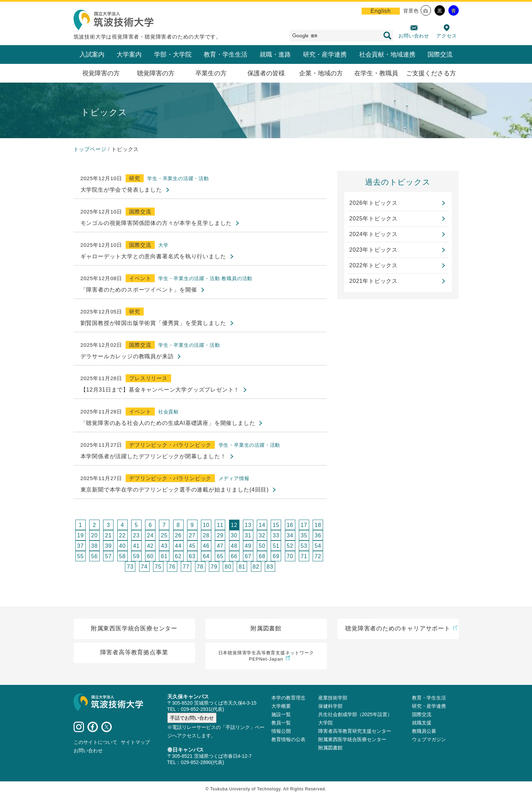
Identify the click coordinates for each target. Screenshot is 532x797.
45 (192, 546)
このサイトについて (95, 743)
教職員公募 (424, 731)
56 (94, 556)
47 (220, 546)
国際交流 (440, 54)
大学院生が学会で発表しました (121, 190)
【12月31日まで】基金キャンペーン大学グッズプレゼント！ (160, 390)
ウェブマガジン (429, 740)
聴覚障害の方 (156, 73)
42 (150, 546)
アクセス (446, 36)
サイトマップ (135, 743)
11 (220, 525)
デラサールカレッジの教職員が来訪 (127, 356)
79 (214, 567)
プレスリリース (148, 378)
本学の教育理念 (288, 698)
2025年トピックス (374, 219)
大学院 (326, 723)
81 (242, 567)
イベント (140, 278)
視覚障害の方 (101, 73)
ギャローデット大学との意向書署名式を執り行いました (153, 256)
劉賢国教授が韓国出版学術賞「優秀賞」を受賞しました (153, 323)
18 (318, 525)
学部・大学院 (173, 54)
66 (234, 556)
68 (262, 556)
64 (206, 556)
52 (290, 546)
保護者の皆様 (266, 73)
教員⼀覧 (281, 723)
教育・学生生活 (226, 54)
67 (248, 556)
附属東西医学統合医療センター (352, 740)
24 (150, 535)
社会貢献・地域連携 (387, 54)
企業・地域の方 (321, 73)
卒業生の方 (211, 73)
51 (276, 546)
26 (178, 535)
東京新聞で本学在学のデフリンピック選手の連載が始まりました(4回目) (175, 490)
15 (276, 525)
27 (192, 535)
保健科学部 (330, 706)
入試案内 (92, 54)
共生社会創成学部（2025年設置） (355, 715)
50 (262, 546)
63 (192, 556)
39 (108, 546)
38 (94, 546)
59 (136, 556)
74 (144, 567)
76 (172, 567)
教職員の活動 (237, 278)
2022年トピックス (374, 265)
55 (80, 556)
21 (108, 535)
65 (220, 556)
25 (164, 535)
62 (178, 556)
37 (80, 546)
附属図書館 (330, 748)
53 (304, 546)
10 (206, 525)
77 (186, 567)
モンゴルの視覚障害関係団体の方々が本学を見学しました (156, 223)
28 (206, 535)
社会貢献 (168, 412)
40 (122, 546)
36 (318, 535)
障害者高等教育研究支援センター (355, 731)
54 (318, 546)
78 (200, 567)
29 (220, 535)
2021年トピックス (374, 281)
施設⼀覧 (281, 715)
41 (136, 546)
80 (228, 567)
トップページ (90, 149)
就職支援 (422, 723)
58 (122, 556)
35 (304, 535)
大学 (163, 245)
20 (94, 535)
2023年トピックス (374, 250)
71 (304, 556)
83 (270, 567)
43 (164, 546)
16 (290, 525)
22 (122, 535)
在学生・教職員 (376, 73)
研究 (135, 178)
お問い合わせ (414, 36)
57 (108, 556)
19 (80, 535)
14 (262, 525)
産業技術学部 (333, 698)
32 (262, 535)
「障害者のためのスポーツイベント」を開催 (139, 290)
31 (248, 535)
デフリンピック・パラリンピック (170, 445)
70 (290, 556)
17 (304, 525)
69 (276, 556)
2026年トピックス (374, 203)
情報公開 (281, 731)
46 (206, 546)
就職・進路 (275, 54)
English (381, 11)
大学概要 (281, 706)
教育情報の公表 (288, 740)
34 (290, 535)
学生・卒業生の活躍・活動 (178, 178)
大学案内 (129, 54)
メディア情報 (234, 478)
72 (318, 556)
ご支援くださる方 (431, 73)
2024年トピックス (374, 234)
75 (158, 567)
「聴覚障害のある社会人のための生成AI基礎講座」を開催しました (168, 423)
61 (164, 556)
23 (136, 535)
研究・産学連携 (325, 54)
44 (178, 546)
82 (256, 567)
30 (234, 535)
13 (248, 525)
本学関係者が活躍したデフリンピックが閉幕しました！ (153, 456)
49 (248, 546)
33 (276, 535)
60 (150, 556)
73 (130, 567)
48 (234, 546)
